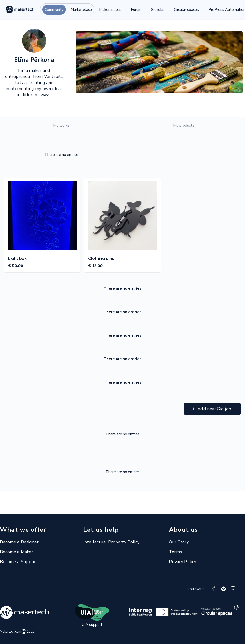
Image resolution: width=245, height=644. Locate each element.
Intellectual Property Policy (111, 542)
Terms (175, 552)
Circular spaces (186, 10)
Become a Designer (19, 542)
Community (54, 10)
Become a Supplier (19, 562)
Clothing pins (101, 258)
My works (61, 125)
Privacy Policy (183, 562)
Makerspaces (110, 10)
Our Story (179, 542)
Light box (17, 258)
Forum (136, 10)
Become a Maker (17, 552)
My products (184, 125)
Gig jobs (158, 10)
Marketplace (81, 10)
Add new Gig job (214, 409)
